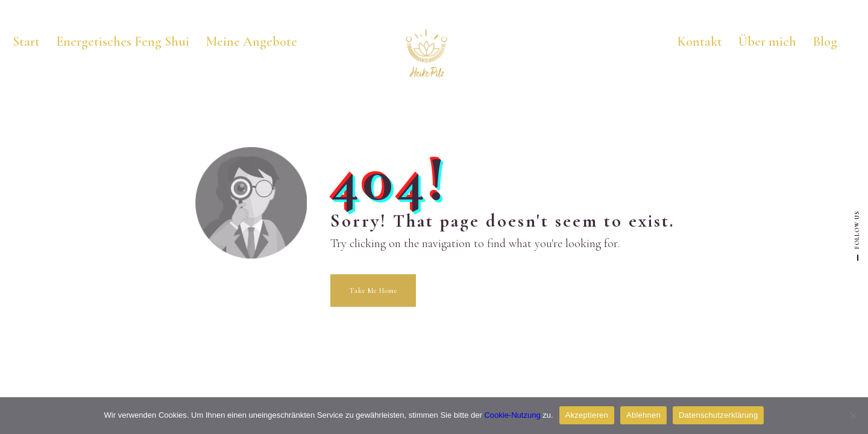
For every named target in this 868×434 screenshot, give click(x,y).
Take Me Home (373, 291)
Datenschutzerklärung (718, 415)
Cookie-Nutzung (512, 415)
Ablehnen (643, 415)
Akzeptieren (587, 415)
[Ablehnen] (853, 415)
